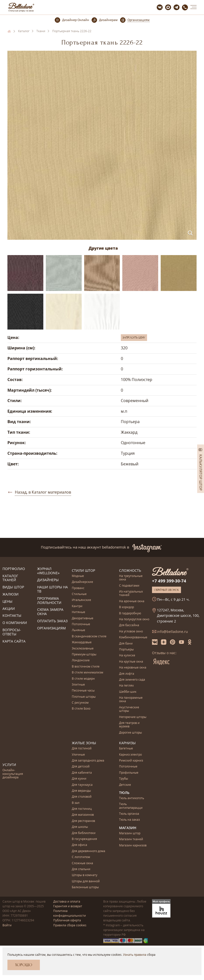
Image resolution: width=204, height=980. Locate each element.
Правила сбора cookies (70, 925)
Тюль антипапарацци (131, 806)
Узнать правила (135, 955)
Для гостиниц (82, 809)
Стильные (79, 594)
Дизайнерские (82, 582)
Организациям (51, 628)
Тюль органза (129, 814)
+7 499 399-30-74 (169, 581)
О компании (15, 623)
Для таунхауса (82, 785)
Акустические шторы (129, 709)
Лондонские (81, 660)
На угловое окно (131, 632)
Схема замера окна (50, 612)
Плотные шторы (84, 697)
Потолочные (81, 624)
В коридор (127, 607)
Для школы (80, 827)
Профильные (129, 773)
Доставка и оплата (67, 901)
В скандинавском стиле (89, 636)
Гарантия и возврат (68, 906)
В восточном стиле (86, 667)
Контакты (12, 616)
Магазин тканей (131, 839)
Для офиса (79, 845)
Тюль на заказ (129, 820)
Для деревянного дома (89, 851)
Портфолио (14, 569)
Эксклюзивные (83, 649)
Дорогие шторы (130, 733)
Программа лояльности (49, 601)
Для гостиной (82, 749)
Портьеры (126, 650)
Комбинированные (133, 637)
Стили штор (83, 570)
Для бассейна (129, 625)
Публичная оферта (67, 920)
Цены (7, 602)
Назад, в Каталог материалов (43, 492)
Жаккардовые (82, 642)
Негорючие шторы (133, 717)
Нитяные (78, 612)
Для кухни (79, 779)
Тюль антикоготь (132, 798)
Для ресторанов (83, 821)
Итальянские (81, 600)
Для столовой (82, 797)
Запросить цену (134, 337)
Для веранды (81, 791)
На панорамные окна (131, 700)
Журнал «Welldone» (48, 571)
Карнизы (127, 743)
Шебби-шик (128, 692)
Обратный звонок (166, 590)
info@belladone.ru (172, 632)
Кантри (77, 606)
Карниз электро (130, 755)
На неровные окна (133, 668)
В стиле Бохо (81, 709)
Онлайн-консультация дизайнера (13, 774)
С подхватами (129, 586)
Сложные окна (82, 863)
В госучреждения (84, 839)
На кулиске (127, 656)
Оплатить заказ (52, 621)
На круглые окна (131, 662)
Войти (7, 925)
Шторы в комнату (85, 875)
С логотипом (81, 857)
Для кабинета (82, 773)
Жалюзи (11, 594)
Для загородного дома (88, 761)
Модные (78, 576)
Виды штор (13, 587)
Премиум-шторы (84, 655)
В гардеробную (130, 613)
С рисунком (80, 703)
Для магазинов (83, 815)
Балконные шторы (85, 887)
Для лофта (127, 674)
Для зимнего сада (132, 680)
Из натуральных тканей (131, 593)
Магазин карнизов (133, 846)
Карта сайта (14, 641)
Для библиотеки (84, 833)
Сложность (130, 570)
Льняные (78, 630)
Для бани (126, 644)
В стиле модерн (83, 679)
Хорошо (24, 965)
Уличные (78, 755)
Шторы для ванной (86, 881)
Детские (125, 785)
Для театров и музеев (129, 725)
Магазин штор (130, 833)
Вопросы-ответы (12, 632)
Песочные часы (83, 691)
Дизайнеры (48, 580)
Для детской (81, 767)
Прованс (78, 588)
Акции (9, 609)
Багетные (126, 749)
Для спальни (81, 869)
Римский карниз (131, 761)
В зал (76, 803)
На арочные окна (132, 601)
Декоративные (83, 618)
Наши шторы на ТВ (52, 589)
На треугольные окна (131, 578)
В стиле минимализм (88, 673)
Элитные (78, 685)
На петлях (126, 686)
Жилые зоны (84, 743)
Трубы (124, 779)
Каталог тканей (10, 578)
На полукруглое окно (134, 619)
